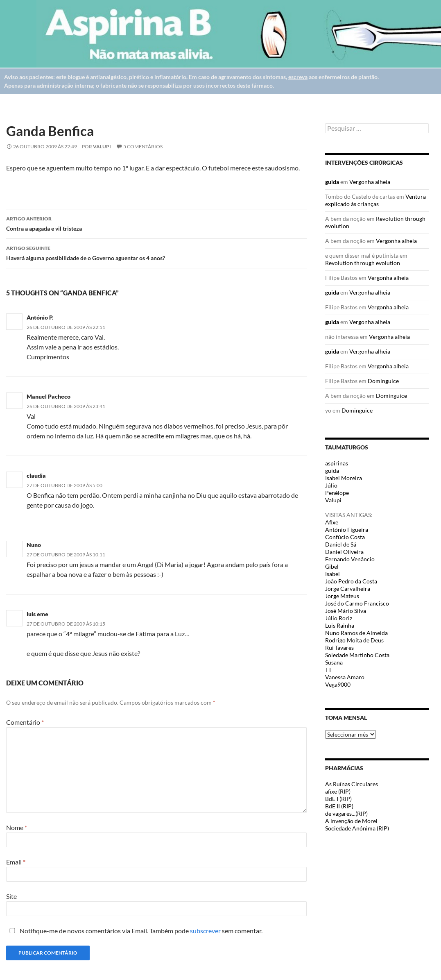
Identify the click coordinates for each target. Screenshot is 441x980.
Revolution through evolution (363, 263)
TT (328, 670)
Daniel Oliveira (344, 552)
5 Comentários (143, 146)
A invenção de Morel (351, 821)
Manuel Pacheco (49, 396)
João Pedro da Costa (351, 581)
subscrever (205, 931)
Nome (17, 827)
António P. (40, 317)
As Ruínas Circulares (352, 784)
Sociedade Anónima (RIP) (357, 828)
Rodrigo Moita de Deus (354, 640)
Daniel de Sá (341, 544)
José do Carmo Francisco (357, 603)
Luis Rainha (340, 625)
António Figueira (347, 530)
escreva (298, 77)
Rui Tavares (339, 648)
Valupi (102, 146)
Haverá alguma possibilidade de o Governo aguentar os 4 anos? (156, 252)
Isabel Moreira (344, 478)
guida (332, 182)
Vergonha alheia (370, 182)
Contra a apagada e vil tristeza (156, 223)
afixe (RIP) (338, 791)
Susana (334, 662)
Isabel (332, 574)
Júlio (331, 485)
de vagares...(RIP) (346, 813)
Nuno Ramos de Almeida (356, 633)
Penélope (337, 493)
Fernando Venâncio (350, 559)
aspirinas (337, 463)
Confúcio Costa (345, 537)
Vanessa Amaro (345, 677)
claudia (36, 475)
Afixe (332, 522)
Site (11, 896)
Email (16, 862)
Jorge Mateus (342, 596)
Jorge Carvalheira (348, 589)
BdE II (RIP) (339, 806)
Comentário (25, 722)
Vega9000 (338, 684)
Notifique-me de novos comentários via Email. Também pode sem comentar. (134, 931)
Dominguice (383, 381)
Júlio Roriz (339, 618)
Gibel (332, 566)
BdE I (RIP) (338, 799)
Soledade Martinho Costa (357, 655)
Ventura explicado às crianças (375, 200)
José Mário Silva (346, 611)
